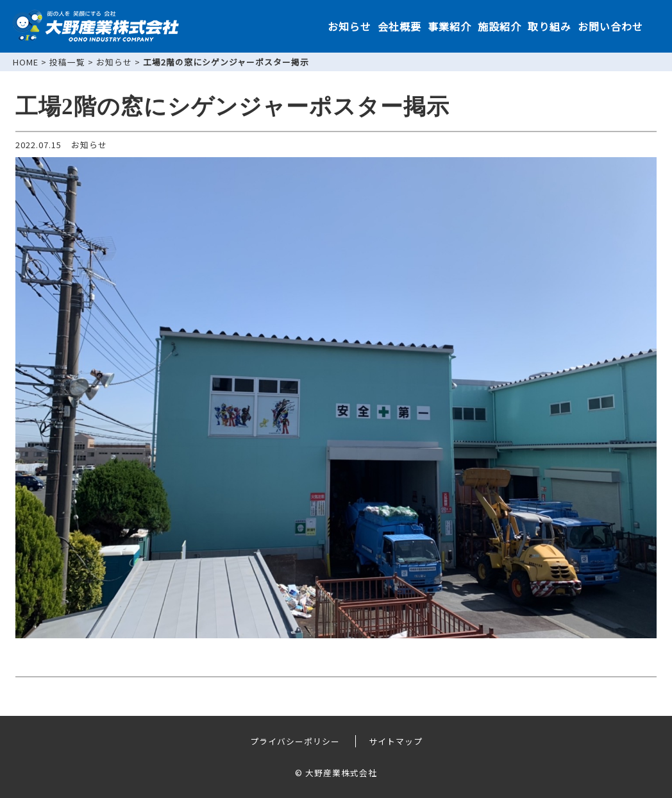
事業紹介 (449, 26)
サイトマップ (396, 741)
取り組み (550, 26)
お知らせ (349, 26)
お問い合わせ (610, 26)
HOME (26, 62)
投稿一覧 (67, 62)
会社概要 (399, 26)
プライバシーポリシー (295, 741)
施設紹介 (500, 26)
